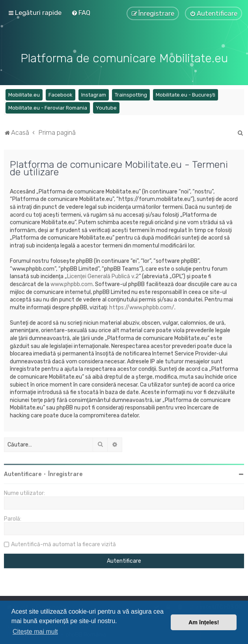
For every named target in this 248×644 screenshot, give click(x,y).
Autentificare (23, 473)
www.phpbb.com (72, 283)
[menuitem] (81, 13)
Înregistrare (65, 473)
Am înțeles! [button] (204, 622)
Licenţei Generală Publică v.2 (103, 275)
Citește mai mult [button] (35, 632)
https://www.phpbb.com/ (142, 306)
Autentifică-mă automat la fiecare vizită (63, 543)
